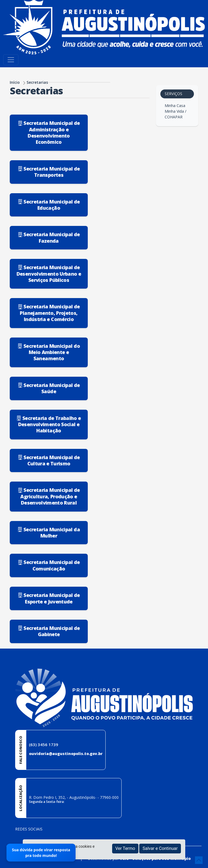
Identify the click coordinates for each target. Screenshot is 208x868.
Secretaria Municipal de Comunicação (49, 565)
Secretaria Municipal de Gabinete (49, 631)
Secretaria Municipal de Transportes (49, 172)
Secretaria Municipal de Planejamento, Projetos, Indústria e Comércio (49, 313)
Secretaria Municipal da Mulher (49, 533)
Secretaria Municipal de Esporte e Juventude (49, 598)
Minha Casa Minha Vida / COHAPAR (175, 111)
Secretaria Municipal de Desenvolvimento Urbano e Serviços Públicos (49, 274)
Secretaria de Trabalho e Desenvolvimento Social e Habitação (49, 424)
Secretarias (37, 82)
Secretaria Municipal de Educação (49, 205)
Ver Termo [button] (125, 848)
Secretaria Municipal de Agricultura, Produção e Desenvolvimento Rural (49, 496)
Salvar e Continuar (160, 848)
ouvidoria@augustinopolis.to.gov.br (66, 754)
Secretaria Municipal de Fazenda (49, 237)
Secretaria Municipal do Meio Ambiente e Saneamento (49, 352)
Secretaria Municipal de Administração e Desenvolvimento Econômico (49, 132)
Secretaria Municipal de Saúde (49, 388)
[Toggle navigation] (11, 60)
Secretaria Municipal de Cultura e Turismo (49, 460)
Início (15, 82)
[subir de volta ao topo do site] (199, 860)
